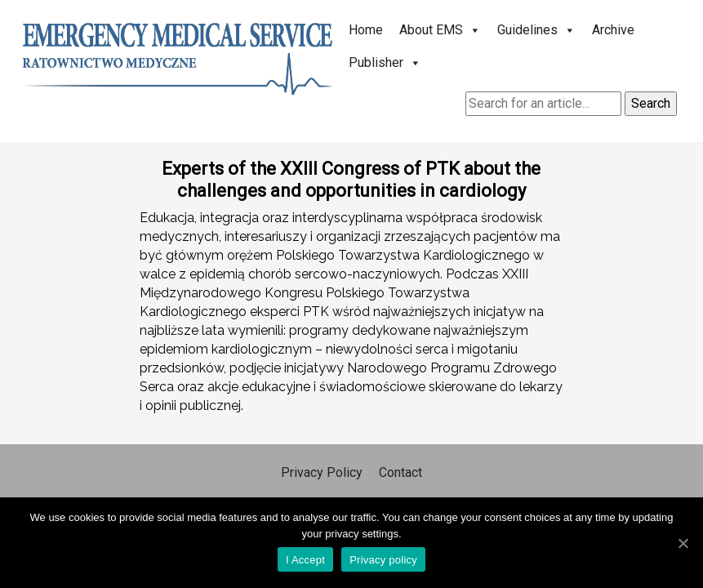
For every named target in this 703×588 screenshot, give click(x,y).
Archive (613, 30)
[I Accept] (683, 543)
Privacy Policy (322, 472)
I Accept (305, 560)
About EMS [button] (440, 30)
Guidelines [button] (536, 30)
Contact (400, 472)
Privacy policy (383, 560)
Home (366, 30)
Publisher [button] (385, 62)
